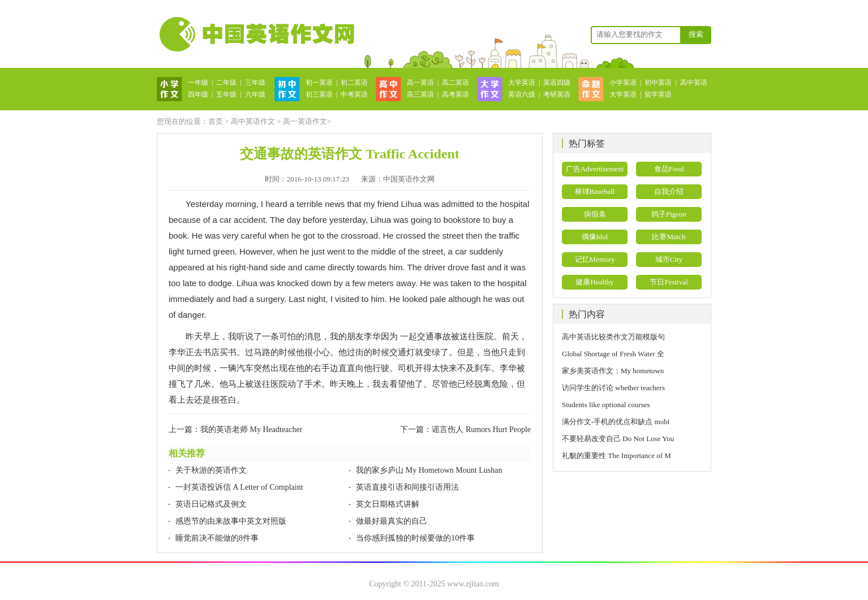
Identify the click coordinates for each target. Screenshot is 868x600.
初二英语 (354, 83)
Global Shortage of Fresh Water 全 (613, 354)
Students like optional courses (610, 405)
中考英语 (354, 94)
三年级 (255, 83)
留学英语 (658, 94)
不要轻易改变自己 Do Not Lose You (618, 439)
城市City (669, 259)
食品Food (669, 169)
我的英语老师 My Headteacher (251, 430)
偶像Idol (595, 237)
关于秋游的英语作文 (211, 470)
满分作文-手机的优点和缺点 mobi (616, 422)
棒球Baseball (595, 191)
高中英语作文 (253, 121)
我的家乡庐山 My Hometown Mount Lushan (429, 470)
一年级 (198, 83)
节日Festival (669, 282)
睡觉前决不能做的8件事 (217, 538)
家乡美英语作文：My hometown (613, 371)
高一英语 (420, 83)
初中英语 (658, 83)
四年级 (198, 94)
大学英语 (522, 83)
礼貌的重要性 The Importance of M (616, 456)
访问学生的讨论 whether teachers (613, 388)
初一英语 (319, 83)
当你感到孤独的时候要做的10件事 (415, 538)
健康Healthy (594, 282)
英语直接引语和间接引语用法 (407, 487)
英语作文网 (256, 34)
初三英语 (319, 94)
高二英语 (456, 83)
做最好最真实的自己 (392, 521)
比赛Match (669, 237)
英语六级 (522, 94)
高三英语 (420, 94)
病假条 (595, 214)
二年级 (226, 83)
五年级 (226, 94)
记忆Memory (595, 259)
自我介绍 (669, 191)
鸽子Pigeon (669, 214)
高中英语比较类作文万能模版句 (613, 337)
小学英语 (623, 83)
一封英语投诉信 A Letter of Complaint (239, 487)
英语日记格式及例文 (211, 504)
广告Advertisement (595, 169)
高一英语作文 (305, 121)
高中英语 (694, 83)
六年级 (255, 94)
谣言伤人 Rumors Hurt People (481, 430)
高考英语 (456, 94)
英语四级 (557, 83)
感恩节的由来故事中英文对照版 (231, 521)
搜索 (696, 34)
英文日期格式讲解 (388, 504)
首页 (216, 121)
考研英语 (557, 94)
